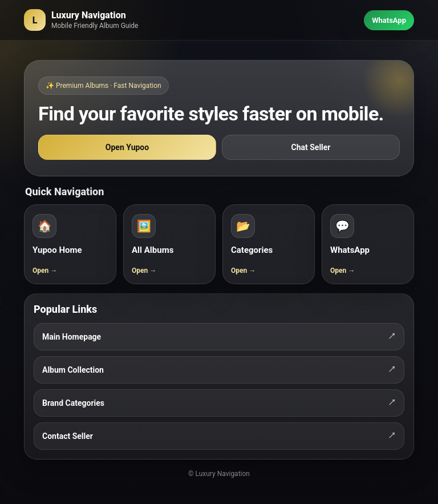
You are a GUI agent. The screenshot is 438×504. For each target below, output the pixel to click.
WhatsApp (389, 20)
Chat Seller (311, 147)
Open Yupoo (127, 147)
